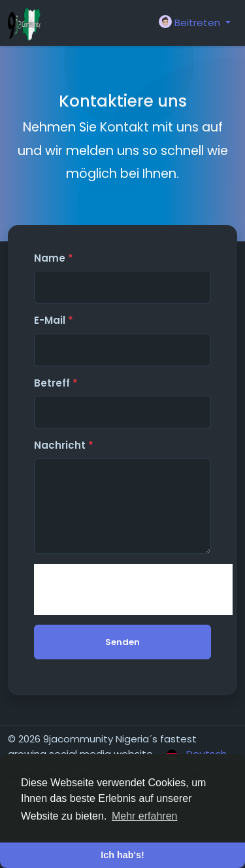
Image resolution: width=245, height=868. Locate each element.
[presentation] (133, 589)
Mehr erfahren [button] (145, 816)
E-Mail (54, 320)
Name (54, 258)
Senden (122, 642)
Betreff (56, 383)
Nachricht (64, 445)
